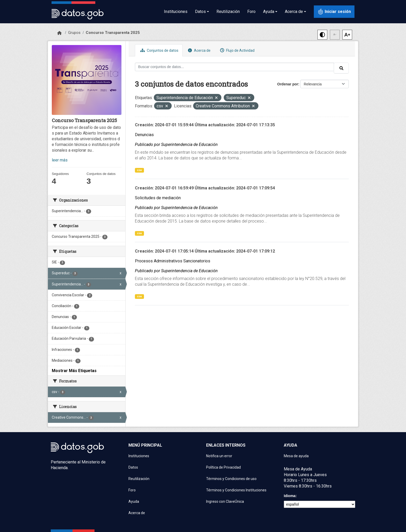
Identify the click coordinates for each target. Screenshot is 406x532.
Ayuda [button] (269, 12)
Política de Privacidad (223, 467)
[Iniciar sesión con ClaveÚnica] (334, 12)
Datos (133, 467)
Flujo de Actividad (237, 50)
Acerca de (199, 50)
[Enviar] (341, 68)
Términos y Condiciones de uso (231, 479)
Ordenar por (288, 84)
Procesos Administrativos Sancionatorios (173, 261)
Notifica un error (219, 456)
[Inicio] (59, 33)
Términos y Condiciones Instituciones (236, 490)
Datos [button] (200, 12)
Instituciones (176, 12)
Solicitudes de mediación (158, 198)
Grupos (74, 33)
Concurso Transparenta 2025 (113, 33)
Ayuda (134, 501)
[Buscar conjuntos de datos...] (235, 67)
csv (139, 170)
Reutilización (228, 12)
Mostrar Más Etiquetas (74, 371)
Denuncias (144, 135)
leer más (60, 160)
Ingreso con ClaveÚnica (225, 501)
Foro (251, 12)
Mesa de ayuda (296, 456)
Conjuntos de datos (159, 50)
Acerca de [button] (294, 12)
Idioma (290, 496)
